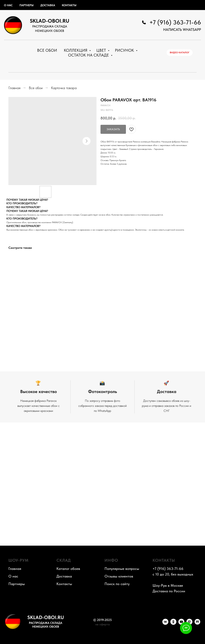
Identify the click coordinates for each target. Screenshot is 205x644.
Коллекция (76, 50)
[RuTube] (197, 624)
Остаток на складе (89, 55)
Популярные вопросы (122, 569)
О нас (8, 5)
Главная (14, 88)
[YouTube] (181, 624)
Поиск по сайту (117, 584)
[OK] (173, 624)
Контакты (69, 5)
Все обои (47, 50)
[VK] (165, 624)
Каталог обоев (68, 569)
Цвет (102, 50)
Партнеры (27, 5)
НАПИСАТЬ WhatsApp (182, 30)
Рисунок (125, 50)
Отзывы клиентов (119, 576)
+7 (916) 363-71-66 (175, 22)
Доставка (48, 5)
